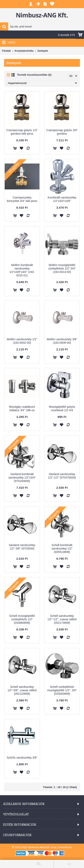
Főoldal (6, 51)
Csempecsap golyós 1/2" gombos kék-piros (22, 132)
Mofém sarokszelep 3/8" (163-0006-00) (62, 341)
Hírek (53, 847)
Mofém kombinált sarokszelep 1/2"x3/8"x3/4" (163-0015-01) (22, 270)
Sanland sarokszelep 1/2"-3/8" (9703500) (22, 547)
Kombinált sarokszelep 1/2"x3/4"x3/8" (62, 199)
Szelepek (43, 51)
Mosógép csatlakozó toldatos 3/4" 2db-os (22, 408)
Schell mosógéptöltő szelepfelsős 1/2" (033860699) (22, 619)
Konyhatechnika (24, 51)
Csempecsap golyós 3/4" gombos (62, 132)
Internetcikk (65, 847)
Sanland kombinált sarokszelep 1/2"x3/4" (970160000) (22, 478)
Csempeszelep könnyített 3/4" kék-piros (22, 199)
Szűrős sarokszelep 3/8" (22, 758)
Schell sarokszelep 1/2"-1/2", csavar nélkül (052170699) (62, 619)
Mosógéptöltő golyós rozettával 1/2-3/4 (62, 408)
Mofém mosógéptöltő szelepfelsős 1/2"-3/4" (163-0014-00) (62, 268)
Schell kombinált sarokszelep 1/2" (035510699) (62, 548)
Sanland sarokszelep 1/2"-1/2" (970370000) (62, 476)
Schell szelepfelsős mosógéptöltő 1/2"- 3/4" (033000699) (62, 690)
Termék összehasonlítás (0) (34, 75)
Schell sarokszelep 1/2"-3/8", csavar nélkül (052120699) (22, 690)
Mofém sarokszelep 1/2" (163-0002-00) (22, 341)
